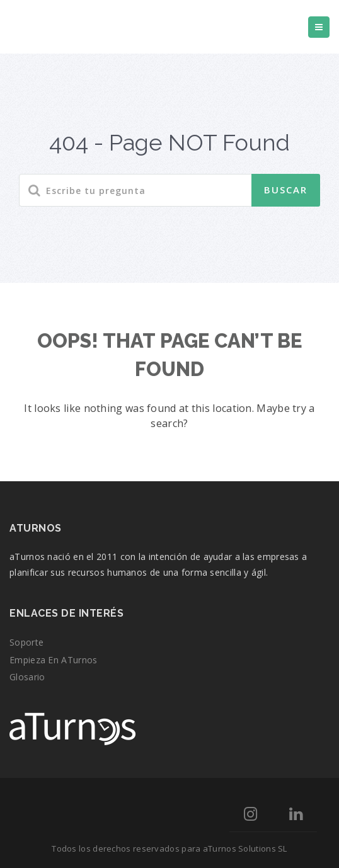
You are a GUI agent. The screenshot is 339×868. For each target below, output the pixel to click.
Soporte (26, 642)
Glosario (27, 677)
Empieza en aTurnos (53, 660)
